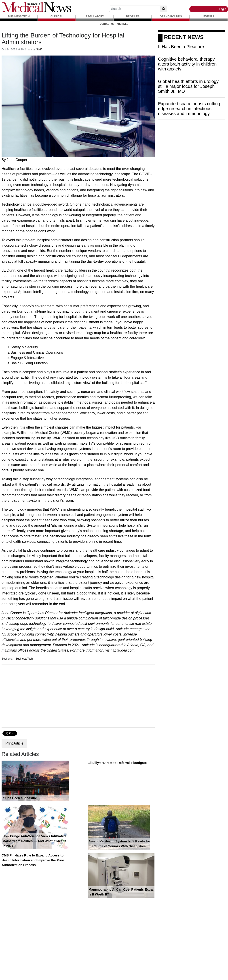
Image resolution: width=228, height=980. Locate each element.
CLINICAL (57, 17)
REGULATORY (95, 17)
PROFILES (133, 17)
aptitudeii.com (123, 650)
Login (223, 9)
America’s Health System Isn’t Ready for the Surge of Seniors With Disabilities (119, 844)
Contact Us (107, 24)
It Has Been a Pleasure (20, 798)
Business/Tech (24, 659)
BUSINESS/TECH (19, 17)
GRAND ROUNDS (171, 17)
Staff (39, 50)
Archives (122, 24)
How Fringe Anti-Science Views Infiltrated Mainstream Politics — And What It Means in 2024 (34, 841)
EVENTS (209, 17)
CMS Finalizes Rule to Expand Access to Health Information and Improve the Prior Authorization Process (33, 860)
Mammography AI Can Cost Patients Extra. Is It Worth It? (121, 892)
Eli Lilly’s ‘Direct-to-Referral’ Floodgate (117, 763)
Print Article (14, 743)
